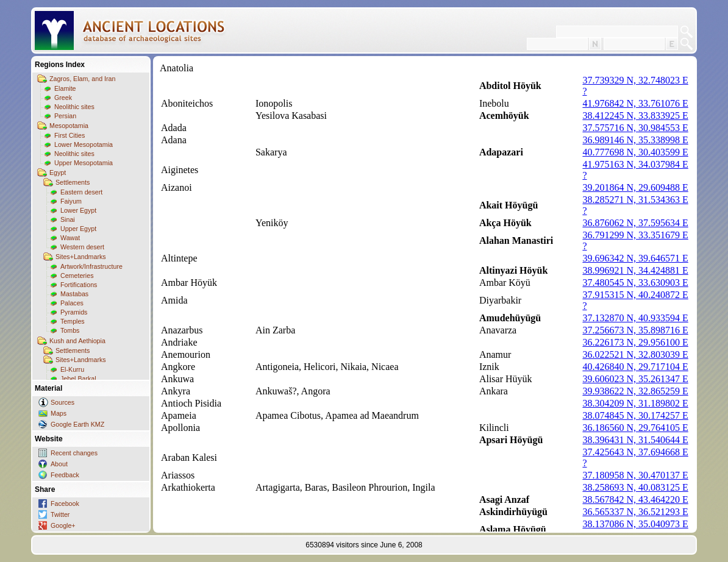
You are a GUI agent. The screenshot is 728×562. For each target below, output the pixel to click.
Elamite (65, 88)
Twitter (60, 514)
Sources (62, 402)
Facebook (65, 503)
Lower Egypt (78, 210)
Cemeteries (77, 276)
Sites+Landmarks (81, 257)
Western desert (82, 247)
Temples (73, 321)
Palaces (72, 303)
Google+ (63, 525)
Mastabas (74, 294)
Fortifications (79, 285)
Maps (59, 413)
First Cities (70, 135)
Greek (63, 98)
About (59, 464)
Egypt (58, 173)
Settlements (73, 182)
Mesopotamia (69, 126)
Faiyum (71, 201)
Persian (65, 116)
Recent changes (74, 453)
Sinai (68, 219)
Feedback (65, 475)
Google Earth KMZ (77, 424)
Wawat (70, 238)
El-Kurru (72, 369)
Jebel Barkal (78, 379)
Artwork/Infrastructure (91, 266)
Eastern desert (81, 192)
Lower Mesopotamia (84, 144)
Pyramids (74, 312)
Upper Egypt (78, 229)
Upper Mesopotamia (84, 163)
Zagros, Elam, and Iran (82, 79)
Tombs (70, 330)
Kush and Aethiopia (77, 341)
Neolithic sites (74, 107)
